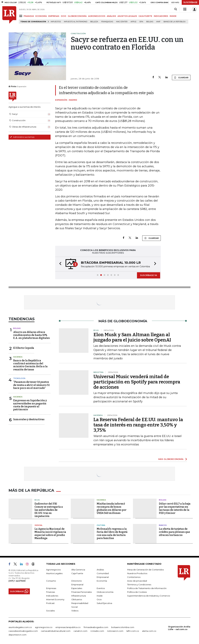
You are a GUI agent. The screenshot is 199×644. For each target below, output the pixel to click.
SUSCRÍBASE (190, 2)
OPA (141, 22)
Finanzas (51, 592)
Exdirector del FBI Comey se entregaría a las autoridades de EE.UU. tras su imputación (49, 510)
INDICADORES (161, 16)
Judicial (38, 525)
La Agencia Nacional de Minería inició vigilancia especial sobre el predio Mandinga (50, 534)
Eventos (101, 588)
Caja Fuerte (77, 573)
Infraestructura (79, 596)
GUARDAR (181, 77)
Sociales (50, 611)
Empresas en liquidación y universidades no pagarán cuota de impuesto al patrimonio (30, 405)
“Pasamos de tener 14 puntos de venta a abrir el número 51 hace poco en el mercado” (31, 385)
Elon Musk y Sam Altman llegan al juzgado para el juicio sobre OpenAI (132, 337)
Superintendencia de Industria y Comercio (149, 596)
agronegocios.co (44, 627)
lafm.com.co (133, 631)
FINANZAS (29, 16)
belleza (94, 22)
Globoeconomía (105, 592)
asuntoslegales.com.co (20, 627)
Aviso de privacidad (137, 581)
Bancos (163, 525)
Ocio (99, 599)
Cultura (101, 525)
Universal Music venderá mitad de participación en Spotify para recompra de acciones (137, 382)
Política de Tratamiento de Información (147, 588)
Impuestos (56, 22)
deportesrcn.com (17, 635)
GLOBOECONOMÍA (77, 16)
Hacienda (18, 357)
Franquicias (107, 22)
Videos (75, 611)
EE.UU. (37, 500)
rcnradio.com (97, 631)
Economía (102, 581)
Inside (100, 596)
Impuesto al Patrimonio (76, 22)
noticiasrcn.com (115, 631)
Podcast (50, 603)
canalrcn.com (80, 631)
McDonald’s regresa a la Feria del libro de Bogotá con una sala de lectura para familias (112, 534)
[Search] (176, 9)
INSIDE (173, 16)
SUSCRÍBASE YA (149, 275)
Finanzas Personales (82, 592)
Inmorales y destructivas (29, 419)
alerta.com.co (149, 631)
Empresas (51, 588)
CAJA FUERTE (145, 16)
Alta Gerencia (78, 570)
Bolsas (150, 22)
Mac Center (122, 22)
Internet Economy (55, 599)
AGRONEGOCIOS (97, 16)
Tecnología (19, 378)
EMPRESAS (54, 16)
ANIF (158, 22)
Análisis (100, 570)
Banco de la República (175, 22)
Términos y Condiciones (139, 585)
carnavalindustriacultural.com (56, 631)
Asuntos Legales (54, 573)
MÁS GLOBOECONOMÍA (171, 459)
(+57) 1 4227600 (17, 581)
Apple (133, 22)
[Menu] (21, 16)
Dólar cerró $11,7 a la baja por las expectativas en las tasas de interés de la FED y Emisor (175, 508)
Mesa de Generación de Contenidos (145, 570)
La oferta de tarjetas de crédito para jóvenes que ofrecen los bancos (174, 532)
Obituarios (77, 599)
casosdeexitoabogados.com (23, 631)
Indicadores (52, 596)
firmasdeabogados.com (96, 627)
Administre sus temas (22, 137)
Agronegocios (53, 570)
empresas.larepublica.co (68, 627)
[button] (59, 264)
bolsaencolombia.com (123, 627)
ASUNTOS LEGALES (127, 16)
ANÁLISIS (111, 16)
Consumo (51, 581)
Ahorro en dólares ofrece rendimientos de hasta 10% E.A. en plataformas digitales (31, 335)
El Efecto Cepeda (24, 348)
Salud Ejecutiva (104, 603)
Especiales (77, 588)
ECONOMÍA (41, 16)
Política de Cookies (137, 592)
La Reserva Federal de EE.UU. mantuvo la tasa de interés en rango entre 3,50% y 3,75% (138, 425)
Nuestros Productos (137, 573)
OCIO (64, 16)
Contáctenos (134, 577)
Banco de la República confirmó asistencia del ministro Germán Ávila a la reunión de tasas (30, 365)
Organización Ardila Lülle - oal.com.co (179, 628)
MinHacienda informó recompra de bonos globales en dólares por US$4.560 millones (112, 508)
